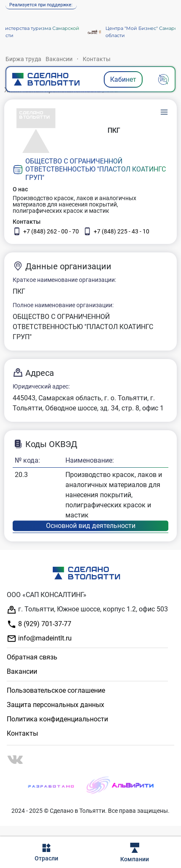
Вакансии (59, 59)
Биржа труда (23, 59)
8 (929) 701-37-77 (39, 624)
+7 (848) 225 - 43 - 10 (116, 231)
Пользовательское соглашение (56, 690)
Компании (135, 853)
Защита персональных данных (55, 705)
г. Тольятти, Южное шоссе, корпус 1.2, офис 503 (87, 610)
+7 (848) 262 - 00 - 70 (46, 231)
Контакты (97, 59)
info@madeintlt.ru (39, 639)
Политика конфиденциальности (57, 719)
